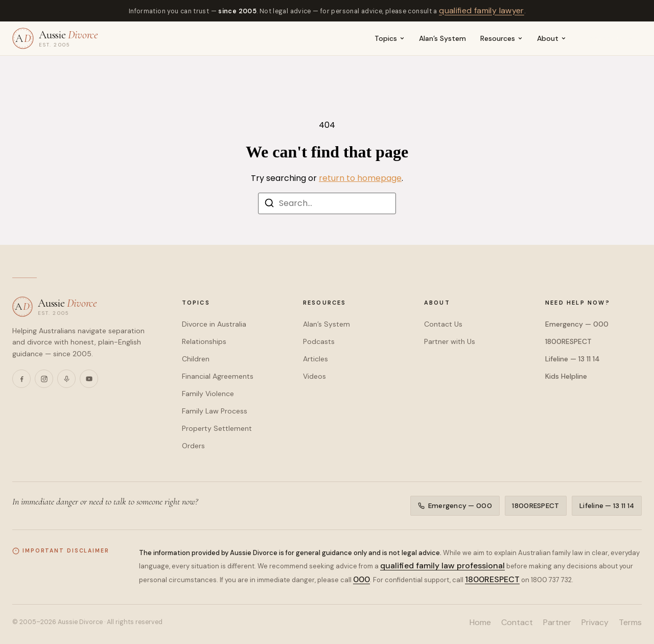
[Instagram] (44, 379)
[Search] (269, 205)
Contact (517, 622)
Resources (501, 38)
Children (196, 359)
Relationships (204, 341)
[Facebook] (21, 379)
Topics (390, 38)
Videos (314, 376)
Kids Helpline (566, 376)
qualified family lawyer (482, 10)
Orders (193, 446)
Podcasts (319, 341)
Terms (630, 622)
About (552, 38)
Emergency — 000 (577, 324)
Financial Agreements (218, 376)
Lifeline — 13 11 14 (573, 359)
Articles (316, 359)
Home (480, 622)
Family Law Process (215, 411)
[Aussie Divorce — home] (55, 38)
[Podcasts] (66, 379)
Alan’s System (442, 38)
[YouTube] (89, 379)
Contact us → (609, 38)
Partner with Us (450, 341)
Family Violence (208, 394)
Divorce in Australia (214, 324)
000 (361, 579)
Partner (557, 622)
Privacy (595, 622)
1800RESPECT (568, 341)
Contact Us (443, 324)
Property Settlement (217, 428)
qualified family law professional (442, 566)
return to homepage (360, 178)
